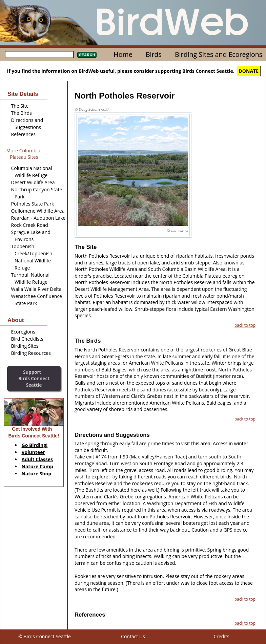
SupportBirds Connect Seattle (34, 378)
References (23, 134)
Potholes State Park (33, 204)
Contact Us (133, 636)
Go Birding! (35, 445)
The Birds (22, 113)
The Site (20, 106)
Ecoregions (23, 332)
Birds (154, 54)
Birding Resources (31, 353)
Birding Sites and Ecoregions (219, 54)
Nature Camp (37, 466)
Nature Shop (37, 474)
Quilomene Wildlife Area (38, 211)
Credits (221, 636)
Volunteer (33, 452)
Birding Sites (25, 346)
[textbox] (39, 55)
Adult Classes (37, 459)
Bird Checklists (27, 339)
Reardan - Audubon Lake (38, 218)
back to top (245, 325)
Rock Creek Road (30, 225)
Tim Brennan (179, 231)
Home (123, 54)
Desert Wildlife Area (33, 182)
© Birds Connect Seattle (45, 636)
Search (87, 55)
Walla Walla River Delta (36, 289)
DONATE (249, 71)
